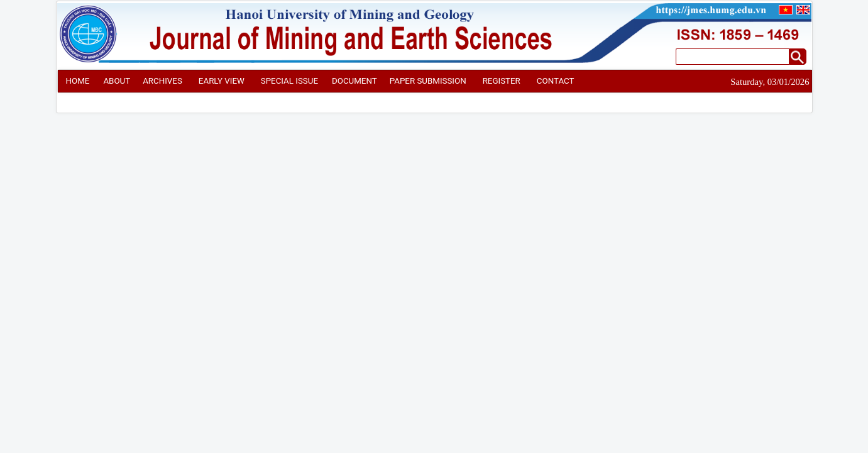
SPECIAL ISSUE (289, 81)
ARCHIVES (162, 81)
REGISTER (502, 81)
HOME (78, 81)
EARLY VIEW (222, 81)
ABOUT (117, 81)
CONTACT (556, 81)
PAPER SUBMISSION (428, 81)
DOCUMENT (354, 81)
